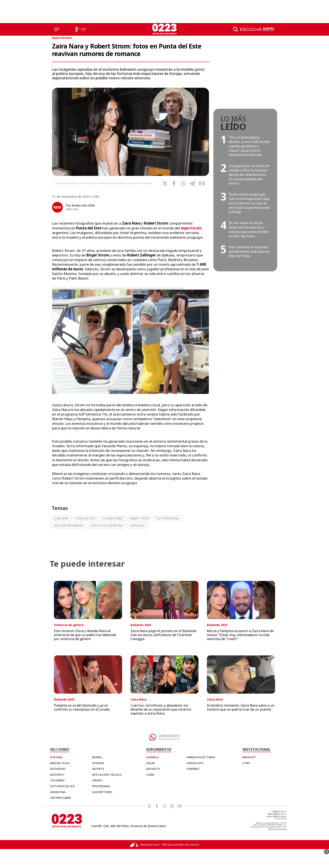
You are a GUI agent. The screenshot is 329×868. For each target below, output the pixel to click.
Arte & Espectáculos (107, 775)
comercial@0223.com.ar (276, 816)
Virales (97, 780)
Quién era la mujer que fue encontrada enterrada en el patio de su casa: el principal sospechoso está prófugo (249, 203)
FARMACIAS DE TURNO (201, 757)
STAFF (246, 763)
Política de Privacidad (278, 829)
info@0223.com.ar (279, 811)
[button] (183, 183)
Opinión (98, 763)
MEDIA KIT (249, 757)
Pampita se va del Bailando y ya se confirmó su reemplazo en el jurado (82, 707)
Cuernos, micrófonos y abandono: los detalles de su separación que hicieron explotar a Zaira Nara (161, 709)
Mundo (97, 757)
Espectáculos (62, 38)
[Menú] (57, 29)
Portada (56, 757)
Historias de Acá (62, 786)
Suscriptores (102, 792)
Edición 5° (57, 775)
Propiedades (101, 786)
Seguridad (58, 769)
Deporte (98, 769)
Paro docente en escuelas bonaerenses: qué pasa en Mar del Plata (249, 251)
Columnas (57, 780)
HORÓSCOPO (195, 763)
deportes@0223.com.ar (277, 814)
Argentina (58, 792)
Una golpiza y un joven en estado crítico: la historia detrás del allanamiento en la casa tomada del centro (249, 175)
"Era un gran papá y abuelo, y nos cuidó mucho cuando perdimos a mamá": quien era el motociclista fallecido (249, 146)
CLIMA (150, 775)
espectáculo (191, 228)
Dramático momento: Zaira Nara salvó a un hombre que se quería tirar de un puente (241, 707)
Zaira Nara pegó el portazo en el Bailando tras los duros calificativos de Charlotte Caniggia (164, 635)
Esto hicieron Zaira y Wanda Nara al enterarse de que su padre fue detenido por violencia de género (85, 635)
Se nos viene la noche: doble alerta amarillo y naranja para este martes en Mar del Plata (249, 229)
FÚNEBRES (193, 769)
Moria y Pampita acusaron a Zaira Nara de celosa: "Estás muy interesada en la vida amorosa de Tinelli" (240, 635)
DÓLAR (151, 763)
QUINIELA (152, 757)
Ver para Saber (61, 798)
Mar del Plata (60, 763)
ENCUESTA (153, 769)
